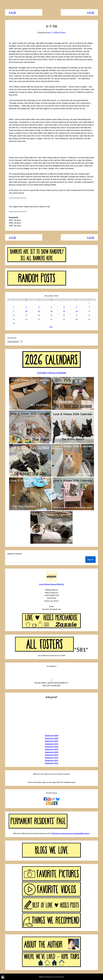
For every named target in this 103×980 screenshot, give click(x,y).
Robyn (63, 33)
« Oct (51, 327)
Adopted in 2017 (52, 755)
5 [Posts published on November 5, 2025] (51, 307)
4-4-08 (12, 12)
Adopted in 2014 (52, 763)
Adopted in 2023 (52, 738)
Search (90, 560)
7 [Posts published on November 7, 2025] (77, 307)
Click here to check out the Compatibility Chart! (71, 833)
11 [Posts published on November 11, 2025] (39, 311)
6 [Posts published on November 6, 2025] (64, 307)
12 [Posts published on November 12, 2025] (51, 311)
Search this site (15, 554)
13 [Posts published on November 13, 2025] (64, 311)
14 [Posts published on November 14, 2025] (77, 311)
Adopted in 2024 (52, 735)
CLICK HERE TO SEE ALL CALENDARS (52, 373)
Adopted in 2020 (52, 747)
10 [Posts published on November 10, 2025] (26, 311)
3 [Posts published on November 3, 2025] (26, 307)
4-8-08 (91, 12)
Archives (12, 338)
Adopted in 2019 (52, 749)
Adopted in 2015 (52, 760)
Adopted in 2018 (52, 752)
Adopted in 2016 (52, 758)
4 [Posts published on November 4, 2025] (39, 307)
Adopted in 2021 (52, 744)
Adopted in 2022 (52, 741)
